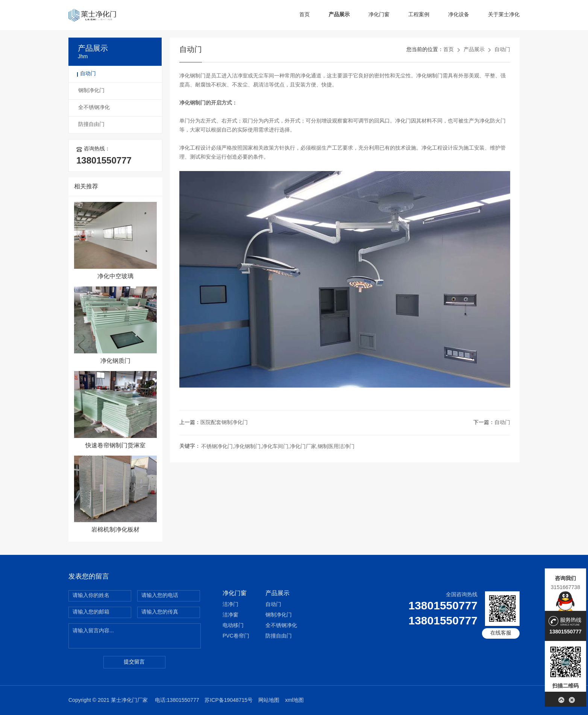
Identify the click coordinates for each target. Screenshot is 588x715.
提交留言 (134, 662)
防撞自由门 (91, 125)
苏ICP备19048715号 (229, 701)
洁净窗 (230, 615)
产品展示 (339, 15)
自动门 (88, 74)
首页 (305, 15)
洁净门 (230, 605)
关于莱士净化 (504, 15)
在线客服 (501, 633)
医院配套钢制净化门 (224, 423)
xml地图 (294, 701)
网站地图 (269, 701)
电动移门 (233, 626)
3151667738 (565, 587)
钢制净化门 (91, 91)
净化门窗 (379, 15)
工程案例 (419, 15)
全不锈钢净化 (94, 108)
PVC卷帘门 (236, 636)
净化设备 (459, 15)
